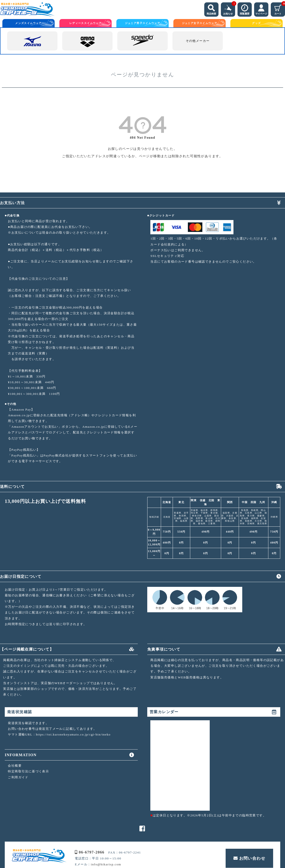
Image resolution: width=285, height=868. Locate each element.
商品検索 (211, 9)
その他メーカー (198, 41)
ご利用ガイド (18, 777)
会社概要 (15, 766)
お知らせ (229, 9)
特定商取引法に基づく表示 (28, 771)
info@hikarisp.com (106, 864)
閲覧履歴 (245, 9)
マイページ (261, 9)
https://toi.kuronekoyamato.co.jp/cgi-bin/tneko (73, 734)
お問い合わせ (249, 858)
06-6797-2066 (90, 852)
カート (280, 9)
